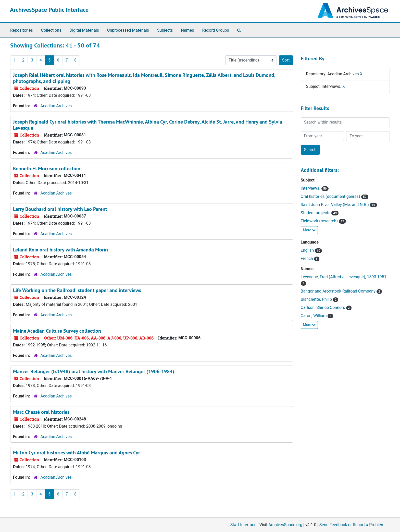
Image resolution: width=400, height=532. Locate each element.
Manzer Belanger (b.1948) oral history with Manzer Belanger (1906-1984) (94, 371)
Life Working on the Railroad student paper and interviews (77, 290)
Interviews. (311, 188)
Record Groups (215, 30)
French (307, 258)
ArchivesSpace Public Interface (49, 10)
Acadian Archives (56, 106)
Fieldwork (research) (320, 221)
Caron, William (314, 316)
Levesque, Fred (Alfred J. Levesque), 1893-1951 (344, 277)
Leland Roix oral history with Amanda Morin (60, 250)
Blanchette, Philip (317, 299)
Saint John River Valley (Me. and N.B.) (335, 205)
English (308, 250)
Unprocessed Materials (128, 30)
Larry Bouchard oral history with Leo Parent (60, 209)
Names (188, 30)
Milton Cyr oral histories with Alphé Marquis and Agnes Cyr (77, 453)
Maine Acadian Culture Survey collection (57, 331)
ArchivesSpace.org (285, 525)
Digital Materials (84, 30)
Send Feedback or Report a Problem (352, 525)
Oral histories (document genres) (331, 196)
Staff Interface (243, 525)
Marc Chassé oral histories (41, 412)
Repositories (22, 30)
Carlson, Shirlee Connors (323, 307)
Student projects (316, 213)
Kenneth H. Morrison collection (47, 168)
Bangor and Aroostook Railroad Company (339, 291)
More (309, 230)
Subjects (165, 30)
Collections (51, 30)
